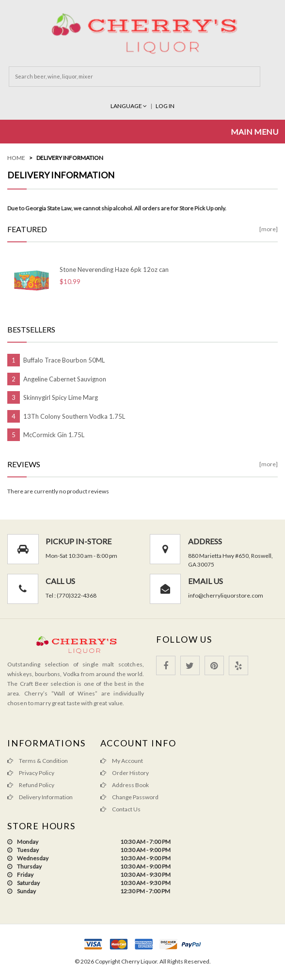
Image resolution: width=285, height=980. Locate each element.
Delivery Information (70, 158)
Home (16, 158)
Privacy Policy (31, 773)
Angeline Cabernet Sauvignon (65, 379)
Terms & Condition (38, 761)
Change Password (129, 797)
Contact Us (120, 809)
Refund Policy (31, 785)
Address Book (125, 785)
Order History (125, 773)
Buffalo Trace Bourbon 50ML (64, 360)
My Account (122, 761)
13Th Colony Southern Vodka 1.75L (74, 416)
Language (129, 106)
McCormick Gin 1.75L (54, 435)
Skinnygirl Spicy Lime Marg (61, 397)
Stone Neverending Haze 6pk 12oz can (114, 269)
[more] (269, 229)
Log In (165, 106)
